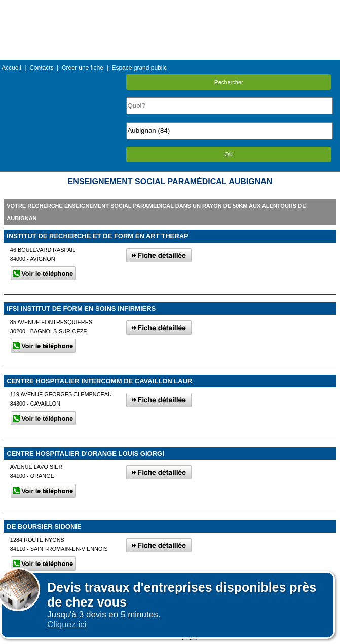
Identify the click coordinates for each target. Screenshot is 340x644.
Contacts (41, 68)
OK (229, 154)
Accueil (11, 68)
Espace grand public (139, 68)
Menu (170, 7)
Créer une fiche (83, 68)
